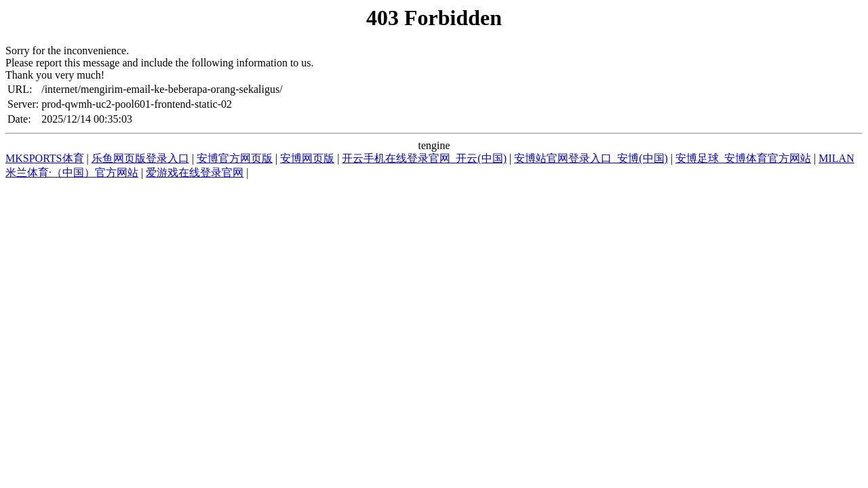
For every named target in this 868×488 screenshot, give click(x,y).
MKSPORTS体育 (45, 158)
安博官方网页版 (235, 158)
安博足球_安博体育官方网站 (743, 158)
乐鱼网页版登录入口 (140, 158)
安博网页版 (307, 158)
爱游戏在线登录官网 (195, 172)
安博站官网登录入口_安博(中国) (591, 158)
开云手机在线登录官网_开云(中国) (424, 158)
